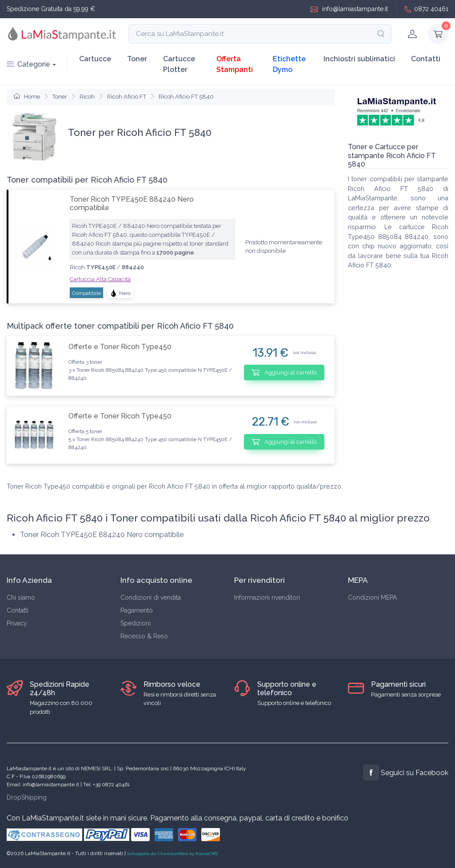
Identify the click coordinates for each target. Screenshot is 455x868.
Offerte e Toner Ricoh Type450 (120, 347)
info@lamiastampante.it (349, 9)
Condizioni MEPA (372, 597)
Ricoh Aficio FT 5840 (186, 97)
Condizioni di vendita (151, 597)
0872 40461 (426, 9)
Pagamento (137, 610)
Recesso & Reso (144, 636)
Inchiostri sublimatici (359, 59)
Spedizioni (136, 623)
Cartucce (95, 59)
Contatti (426, 59)
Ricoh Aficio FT (127, 97)
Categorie (28, 64)
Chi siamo (21, 597)
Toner (137, 59)
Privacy (17, 623)
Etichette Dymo (289, 64)
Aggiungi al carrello (284, 372)
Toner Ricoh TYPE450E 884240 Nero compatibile (132, 203)
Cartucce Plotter (179, 64)
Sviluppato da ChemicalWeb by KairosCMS (172, 854)
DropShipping (27, 797)
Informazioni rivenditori (267, 597)
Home (27, 97)
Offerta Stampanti (235, 64)
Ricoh (87, 97)
